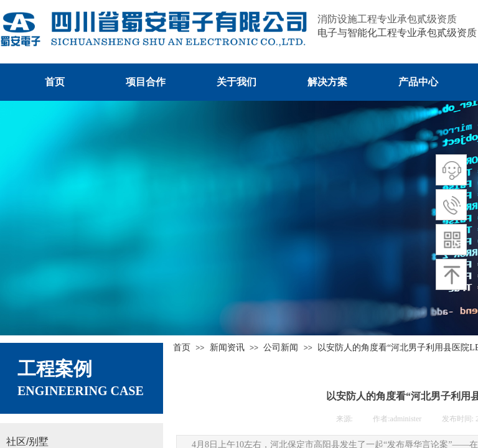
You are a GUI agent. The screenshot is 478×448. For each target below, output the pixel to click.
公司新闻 (281, 348)
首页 (182, 348)
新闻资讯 (227, 348)
